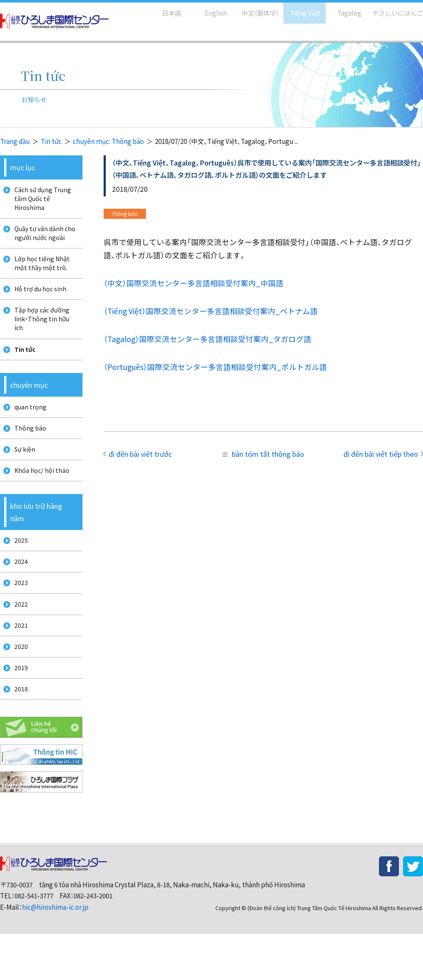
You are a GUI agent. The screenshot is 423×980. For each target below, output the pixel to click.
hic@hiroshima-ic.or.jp (55, 953)
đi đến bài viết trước (140, 454)
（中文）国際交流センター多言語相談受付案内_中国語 (194, 283)
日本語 (163, 9)
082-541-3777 (34, 942)
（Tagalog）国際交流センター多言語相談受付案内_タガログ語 (207, 339)
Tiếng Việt (299, 9)
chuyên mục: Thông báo (108, 141)
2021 (18, 663)
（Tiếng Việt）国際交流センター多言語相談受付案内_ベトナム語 (211, 311)
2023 (18, 616)
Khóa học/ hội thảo (39, 496)
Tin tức (51, 141)
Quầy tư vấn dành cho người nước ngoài (43, 238)
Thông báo (27, 449)
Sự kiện (22, 473)
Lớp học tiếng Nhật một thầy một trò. (40, 271)
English (207, 9)
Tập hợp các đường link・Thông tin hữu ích (40, 333)
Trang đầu (15, 141)
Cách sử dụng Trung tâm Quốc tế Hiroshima (40, 200)
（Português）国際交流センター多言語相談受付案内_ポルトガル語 (215, 367)
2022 (18, 639)
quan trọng (28, 426)
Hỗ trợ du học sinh (38, 300)
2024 (18, 592)
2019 (18, 710)
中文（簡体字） (253, 9)
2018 (18, 733)
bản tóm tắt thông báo (263, 454)
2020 (18, 686)
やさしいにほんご (395, 9)
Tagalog (343, 9)
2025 (18, 569)
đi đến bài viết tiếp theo (381, 454)
